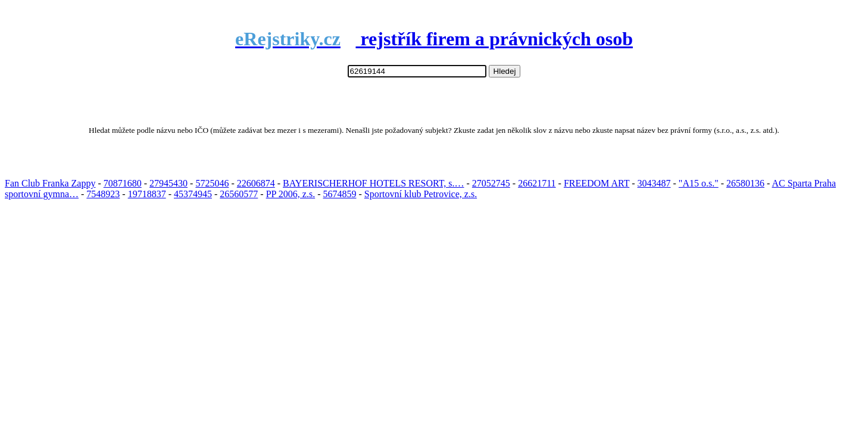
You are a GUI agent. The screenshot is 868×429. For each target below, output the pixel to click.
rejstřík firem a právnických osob (434, 39)
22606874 (256, 183)
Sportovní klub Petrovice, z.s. (421, 194)
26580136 (745, 183)
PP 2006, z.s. (291, 194)
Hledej (505, 71)
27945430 (168, 183)
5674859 (340, 194)
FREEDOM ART (597, 183)
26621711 (537, 183)
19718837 (147, 194)
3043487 (654, 183)
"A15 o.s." (699, 183)
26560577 (239, 194)
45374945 (193, 194)
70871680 (123, 183)
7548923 (103, 194)
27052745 (491, 183)
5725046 (212, 183)
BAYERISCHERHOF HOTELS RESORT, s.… (373, 183)
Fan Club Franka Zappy (50, 183)
